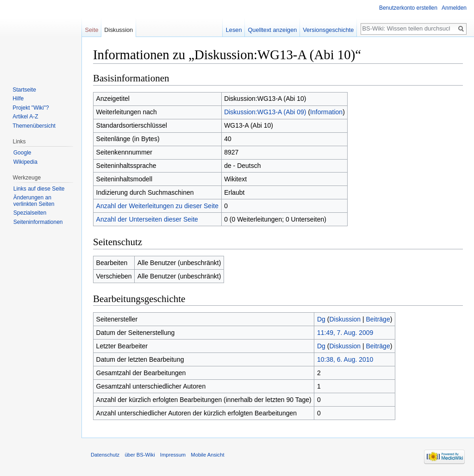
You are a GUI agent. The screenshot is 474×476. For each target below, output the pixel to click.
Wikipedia (25, 162)
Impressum (173, 455)
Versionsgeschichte (328, 30)
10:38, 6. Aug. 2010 (345, 359)
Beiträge (378, 319)
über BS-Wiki (140, 455)
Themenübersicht (34, 126)
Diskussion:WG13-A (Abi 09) (265, 112)
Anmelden (454, 8)
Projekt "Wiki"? (31, 108)
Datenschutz (105, 455)
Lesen (234, 30)
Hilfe (18, 99)
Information (326, 112)
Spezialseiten (30, 213)
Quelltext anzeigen (272, 30)
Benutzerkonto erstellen (408, 8)
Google (22, 153)
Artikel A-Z (25, 117)
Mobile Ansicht (207, 455)
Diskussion (345, 319)
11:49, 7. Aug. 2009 (345, 333)
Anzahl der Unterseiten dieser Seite (147, 219)
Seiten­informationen (38, 222)
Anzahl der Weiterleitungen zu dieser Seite (157, 206)
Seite (91, 30)
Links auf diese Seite (39, 189)
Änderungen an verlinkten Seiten (34, 201)
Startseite (24, 90)
